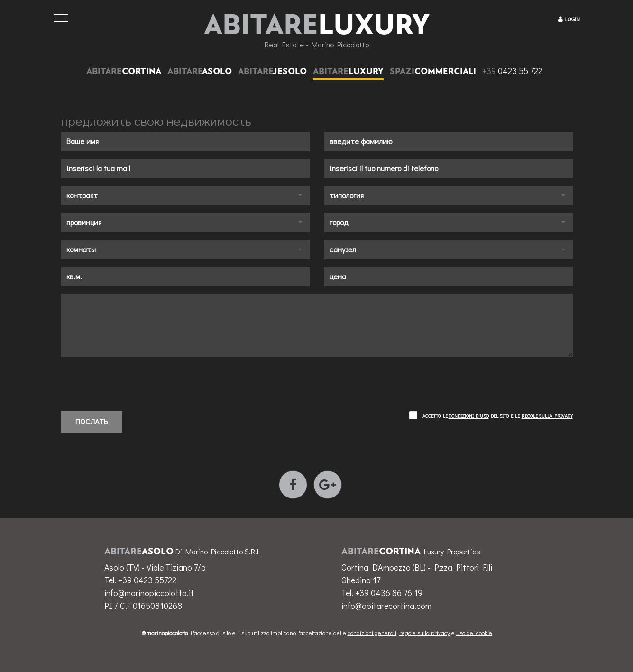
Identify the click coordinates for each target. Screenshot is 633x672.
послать (92, 421)
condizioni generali (372, 632)
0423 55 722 (512, 71)
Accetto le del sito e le (498, 416)
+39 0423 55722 (147, 580)
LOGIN (572, 19)
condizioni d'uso (469, 416)
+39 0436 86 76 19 (389, 593)
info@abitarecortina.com (386, 606)
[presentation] (133, 380)
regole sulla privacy (547, 416)
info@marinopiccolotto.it (149, 593)
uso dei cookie (474, 632)
